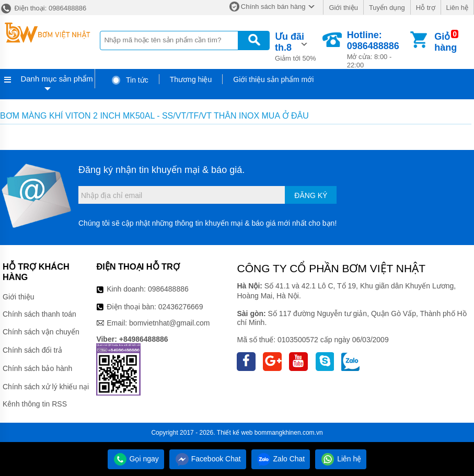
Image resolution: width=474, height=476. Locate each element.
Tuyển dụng (387, 8)
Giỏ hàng (446, 42)
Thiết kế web (235, 433)
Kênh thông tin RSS (35, 404)
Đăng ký (311, 195)
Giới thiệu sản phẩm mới (273, 79)
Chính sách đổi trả (32, 350)
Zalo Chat (281, 459)
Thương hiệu (191, 79)
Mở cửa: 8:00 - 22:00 (378, 49)
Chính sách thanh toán (39, 314)
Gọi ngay (136, 459)
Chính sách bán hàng (273, 7)
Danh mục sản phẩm (56, 79)
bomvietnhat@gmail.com (169, 323)
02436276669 (181, 307)
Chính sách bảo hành (37, 368)
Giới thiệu (343, 8)
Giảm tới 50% (298, 46)
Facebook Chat (208, 459)
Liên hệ (457, 8)
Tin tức (129, 80)
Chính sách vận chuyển (41, 332)
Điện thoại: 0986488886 (43, 8)
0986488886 (168, 289)
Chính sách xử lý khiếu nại (46, 387)
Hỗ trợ (426, 8)
